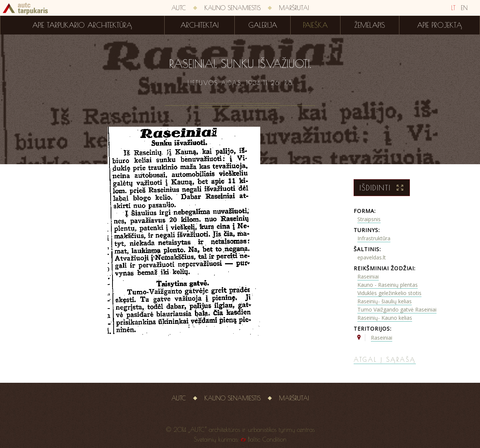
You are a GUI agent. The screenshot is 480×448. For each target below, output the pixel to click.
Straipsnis (369, 219)
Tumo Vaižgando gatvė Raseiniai (397, 309)
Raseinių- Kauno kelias (385, 318)
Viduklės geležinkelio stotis (389, 293)
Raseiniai (368, 276)
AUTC (179, 8)
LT (453, 8)
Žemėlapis (370, 25)
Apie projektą (439, 25)
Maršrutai (294, 8)
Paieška (315, 25)
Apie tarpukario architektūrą (82, 25)
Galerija (263, 25)
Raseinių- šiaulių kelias (385, 301)
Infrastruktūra (374, 238)
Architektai (199, 25)
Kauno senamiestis (232, 8)
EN (464, 8)
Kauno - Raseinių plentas (388, 285)
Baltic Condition (267, 439)
